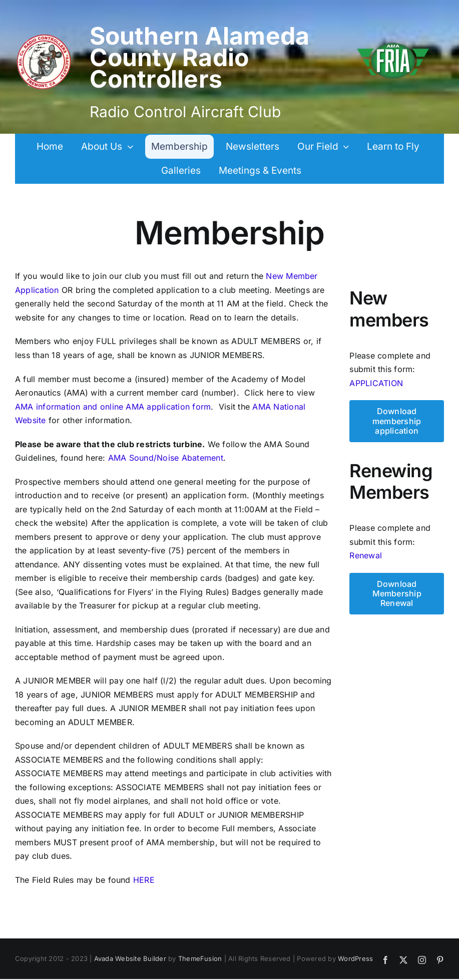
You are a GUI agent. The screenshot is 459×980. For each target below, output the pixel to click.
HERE (144, 880)
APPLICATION (376, 383)
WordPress (355, 958)
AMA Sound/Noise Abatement (166, 458)
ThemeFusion (200, 958)
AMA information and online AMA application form (113, 407)
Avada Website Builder (130, 958)
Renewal (366, 555)
